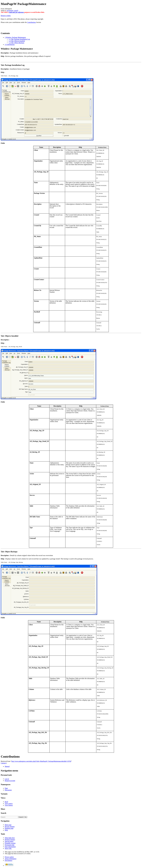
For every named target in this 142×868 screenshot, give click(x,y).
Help (6, 830)
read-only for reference (16, 12)
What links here (10, 838)
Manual (7, 766)
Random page (9, 828)
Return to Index (6, 16)
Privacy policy (9, 857)
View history (9, 805)
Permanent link (10, 845)
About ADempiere (11, 859)
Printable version (10, 843)
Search (4, 813)
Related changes (10, 840)
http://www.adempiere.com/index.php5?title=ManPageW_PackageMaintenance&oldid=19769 (41, 761)
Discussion (8, 790)
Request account (10, 781)
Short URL (8, 848)
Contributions (32, 22)
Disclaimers (8, 860)
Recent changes (10, 827)
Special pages (9, 841)
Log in (7, 779)
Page (6, 788)
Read (6, 802)
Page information (10, 847)
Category (4, 763)
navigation (10, 10)
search (16, 10)
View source (9, 803)
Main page (8, 825)
